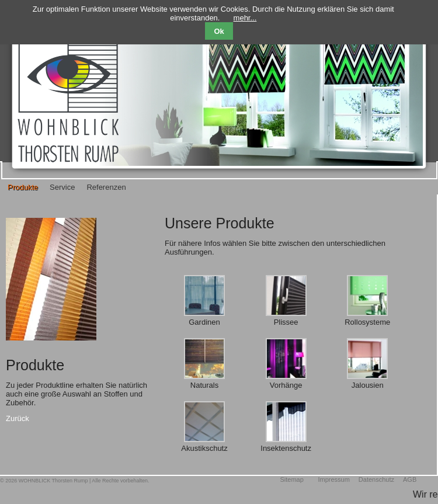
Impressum (333, 479)
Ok (219, 31)
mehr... (245, 18)
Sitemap (291, 479)
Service (62, 187)
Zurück (18, 418)
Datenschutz (376, 479)
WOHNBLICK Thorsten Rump (53, 481)
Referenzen (106, 187)
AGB (410, 479)
